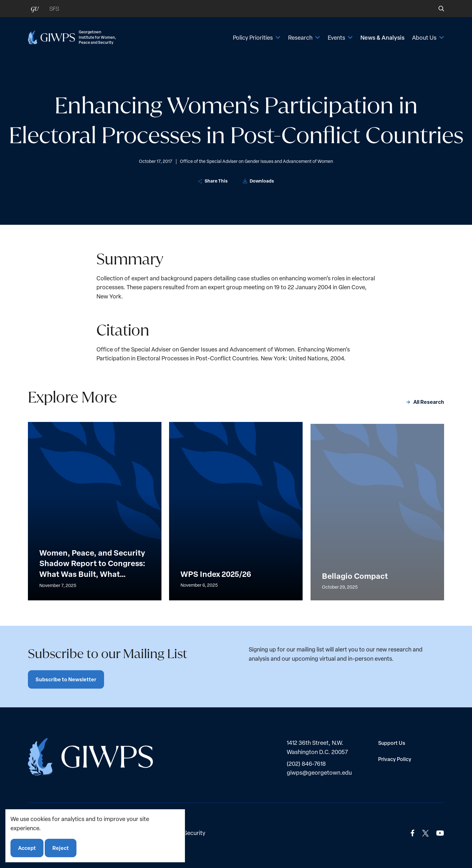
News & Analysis (382, 37)
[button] (437, 9)
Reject (61, 848)
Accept (27, 848)
